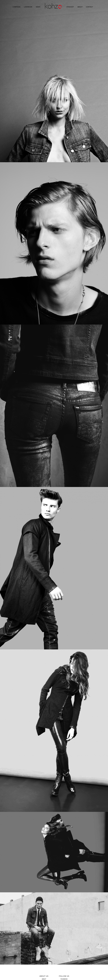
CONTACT (90, 7)
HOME (53, 7)
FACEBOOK (64, 979)
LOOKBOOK (28, 7)
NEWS (38, 7)
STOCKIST (70, 7)
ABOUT (80, 7)
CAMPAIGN (17, 7)
